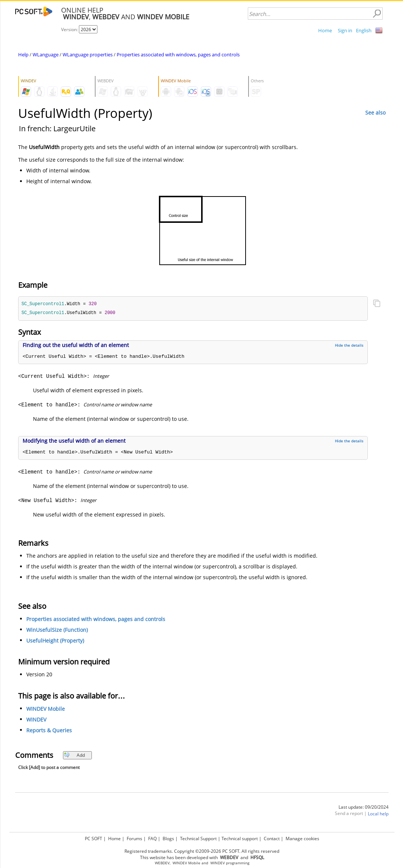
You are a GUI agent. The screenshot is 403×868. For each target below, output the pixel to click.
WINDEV (36, 720)
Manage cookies (302, 839)
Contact (272, 839)
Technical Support (198, 839)
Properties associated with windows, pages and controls (178, 55)
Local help (378, 814)
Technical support (240, 839)
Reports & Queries (49, 731)
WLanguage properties (88, 55)
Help (23, 55)
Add (74, 756)
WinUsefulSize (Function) (57, 631)
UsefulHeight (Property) (55, 641)
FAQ (152, 839)
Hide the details (349, 346)
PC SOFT (94, 839)
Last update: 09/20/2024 (364, 808)
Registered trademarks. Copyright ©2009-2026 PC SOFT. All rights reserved (202, 851)
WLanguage (46, 55)
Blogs (168, 839)
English (364, 30)
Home (325, 30)
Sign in (345, 30)
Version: (70, 29)
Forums (134, 839)
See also (375, 113)
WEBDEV (162, 863)
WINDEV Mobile (46, 709)
